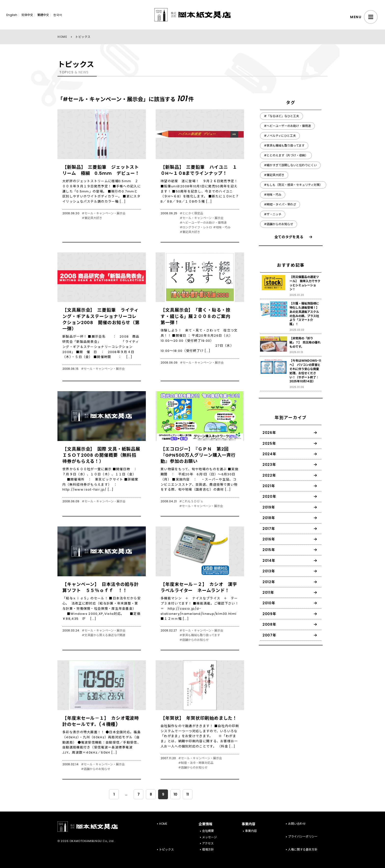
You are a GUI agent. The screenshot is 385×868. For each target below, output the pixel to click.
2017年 (269, 529)
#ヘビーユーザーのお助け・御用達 (203, 223)
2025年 (269, 443)
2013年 (269, 571)
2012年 (269, 582)
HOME (62, 37)
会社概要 (208, 831)
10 (175, 794)
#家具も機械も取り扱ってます (200, 635)
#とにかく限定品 (191, 213)
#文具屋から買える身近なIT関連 (103, 635)
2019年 (269, 507)
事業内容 (251, 831)
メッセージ (209, 837)
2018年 (269, 518)
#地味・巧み (222, 227)
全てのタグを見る (289, 237)
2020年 (269, 496)
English (12, 15)
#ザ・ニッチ (273, 214)
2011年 (268, 592)
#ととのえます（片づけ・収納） (286, 155)
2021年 (269, 486)
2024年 (269, 454)
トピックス (166, 849)
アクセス (208, 843)
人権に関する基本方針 (303, 849)
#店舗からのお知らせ (194, 640)
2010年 (269, 603)
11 (188, 794)
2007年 (269, 635)
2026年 (269, 433)
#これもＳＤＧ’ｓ (191, 501)
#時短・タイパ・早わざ (280, 204)
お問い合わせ (297, 824)
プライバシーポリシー (303, 836)
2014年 (269, 561)
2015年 (269, 550)
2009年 (269, 614)
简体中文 (27, 15)
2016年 (269, 539)
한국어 (58, 15)
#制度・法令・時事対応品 (196, 763)
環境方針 (208, 849)
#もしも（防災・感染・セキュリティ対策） (293, 185)
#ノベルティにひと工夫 (280, 136)
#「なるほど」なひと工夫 (282, 116)
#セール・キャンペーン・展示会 (104, 213)
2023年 (269, 465)
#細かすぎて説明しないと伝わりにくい (290, 165)
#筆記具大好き (92, 218)
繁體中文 (43, 15)
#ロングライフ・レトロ (196, 227)
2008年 (269, 624)
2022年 (269, 475)
